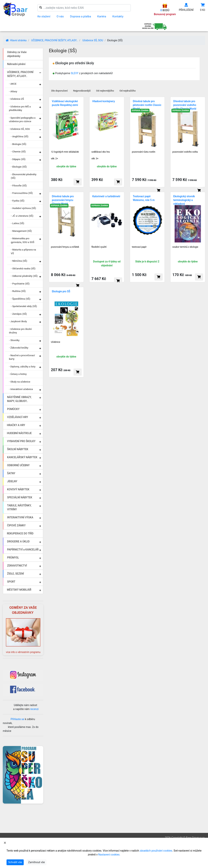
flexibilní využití (99, 247)
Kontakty (118, 16)
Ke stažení (44, 16)
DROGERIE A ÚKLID (18, 541)
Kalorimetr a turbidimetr (106, 196)
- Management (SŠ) (21, 231)
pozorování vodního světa (185, 152)
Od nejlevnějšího (105, 91)
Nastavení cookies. (109, 855)
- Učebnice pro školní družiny (20, 331)
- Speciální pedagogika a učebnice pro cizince (22, 120)
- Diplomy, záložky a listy (22, 367)
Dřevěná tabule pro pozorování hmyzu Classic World (63, 200)
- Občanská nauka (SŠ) (23, 269)
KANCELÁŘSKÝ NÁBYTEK (22, 457)
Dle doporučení (60, 91)
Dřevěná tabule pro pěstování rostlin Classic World (147, 105)
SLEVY (75, 73)
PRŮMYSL (13, 558)
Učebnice (55, 342)
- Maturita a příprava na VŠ (23, 252)
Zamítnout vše (36, 862)
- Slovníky (14, 340)
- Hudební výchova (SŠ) (23, 208)
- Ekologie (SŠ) (19, 167)
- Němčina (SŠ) (19, 261)
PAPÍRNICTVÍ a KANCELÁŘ (23, 550)
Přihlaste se (17, 719)
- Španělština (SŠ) (21, 299)
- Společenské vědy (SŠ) (24, 306)
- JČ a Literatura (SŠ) (22, 216)
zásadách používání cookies (156, 851)
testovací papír (139, 247)
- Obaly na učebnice (20, 382)
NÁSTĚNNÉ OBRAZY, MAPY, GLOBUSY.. (19, 399)
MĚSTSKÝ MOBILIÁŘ (19, 590)
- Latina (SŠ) (18, 223)
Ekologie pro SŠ (61, 291)
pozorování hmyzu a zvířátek (65, 247)
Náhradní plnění (16, 64)
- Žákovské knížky (19, 348)
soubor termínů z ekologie (185, 247)
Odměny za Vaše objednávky (17, 54)
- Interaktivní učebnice (21, 389)
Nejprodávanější (82, 91)
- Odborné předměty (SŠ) (24, 276)
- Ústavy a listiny (18, 374)
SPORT (11, 582)
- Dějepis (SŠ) (18, 159)
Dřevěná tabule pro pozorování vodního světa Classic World (185, 105)
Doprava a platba (81, 16)
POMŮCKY (13, 409)
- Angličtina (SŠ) (20, 136)
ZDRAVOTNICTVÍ (17, 566)
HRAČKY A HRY (16, 425)
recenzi (34, 709)
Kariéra (102, 16)
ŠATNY (11, 473)
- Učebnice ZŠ (16, 99)
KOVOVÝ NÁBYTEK (18, 489)
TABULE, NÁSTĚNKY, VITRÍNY (19, 507)
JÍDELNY (12, 481)
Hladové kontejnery (104, 101)
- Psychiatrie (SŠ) (20, 284)
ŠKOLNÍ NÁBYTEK (18, 449)
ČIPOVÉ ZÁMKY (16, 525)
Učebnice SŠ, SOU (93, 40)
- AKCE (13, 84)
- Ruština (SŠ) (18, 291)
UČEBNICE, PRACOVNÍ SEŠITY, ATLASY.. (54, 40)
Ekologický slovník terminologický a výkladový (184, 200)
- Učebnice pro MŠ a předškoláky (20, 108)
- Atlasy (13, 91)
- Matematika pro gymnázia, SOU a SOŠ (23, 240)
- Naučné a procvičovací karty (22, 357)
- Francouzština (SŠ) (22, 193)
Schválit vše (15, 862)
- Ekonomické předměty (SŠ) (24, 176)
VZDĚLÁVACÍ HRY (18, 417)
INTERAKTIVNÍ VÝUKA (20, 517)
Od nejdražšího (128, 91)
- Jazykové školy (18, 321)
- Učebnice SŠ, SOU (19, 129)
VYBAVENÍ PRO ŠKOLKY (21, 441)
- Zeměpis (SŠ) (19, 314)
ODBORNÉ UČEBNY (18, 465)
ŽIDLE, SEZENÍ (15, 574)
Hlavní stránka (16, 40)
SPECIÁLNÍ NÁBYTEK (20, 497)
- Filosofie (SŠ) (19, 186)
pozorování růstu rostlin (144, 152)
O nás (60, 16)
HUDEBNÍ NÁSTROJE (19, 433)
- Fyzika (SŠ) (18, 201)
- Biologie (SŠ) (19, 144)
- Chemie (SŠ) (18, 152)
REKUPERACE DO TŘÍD (20, 533)
